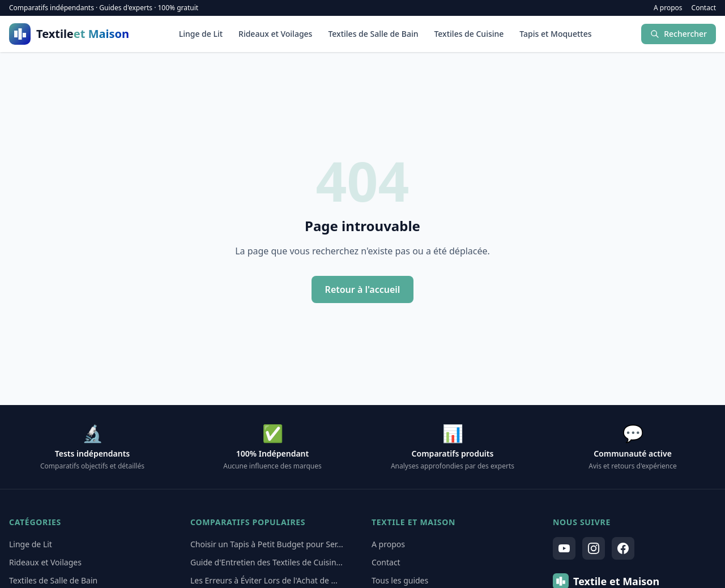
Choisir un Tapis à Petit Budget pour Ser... (267, 544)
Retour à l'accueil (363, 289)
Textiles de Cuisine (469, 34)
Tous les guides (400, 580)
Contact (704, 8)
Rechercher (679, 34)
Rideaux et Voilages (275, 34)
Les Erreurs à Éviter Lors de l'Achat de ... (264, 580)
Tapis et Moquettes (555, 34)
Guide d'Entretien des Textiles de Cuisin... (266, 562)
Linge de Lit (201, 34)
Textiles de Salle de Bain (373, 34)
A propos (668, 8)
